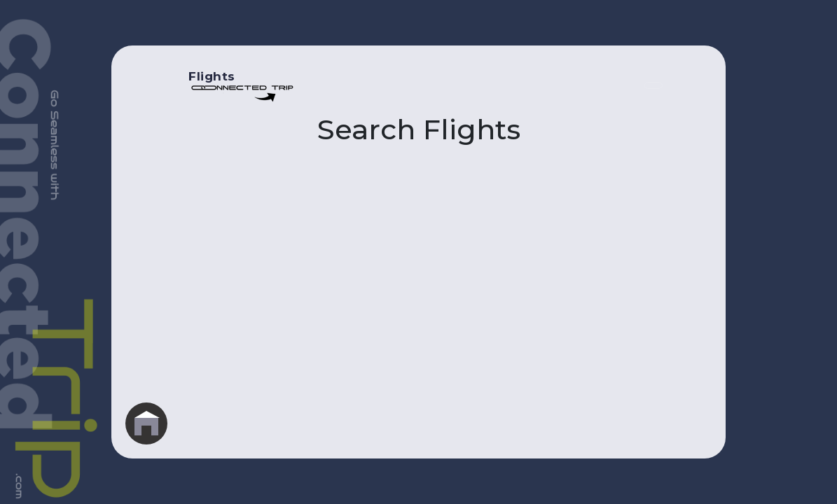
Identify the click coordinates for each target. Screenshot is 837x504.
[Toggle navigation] (653, 85)
